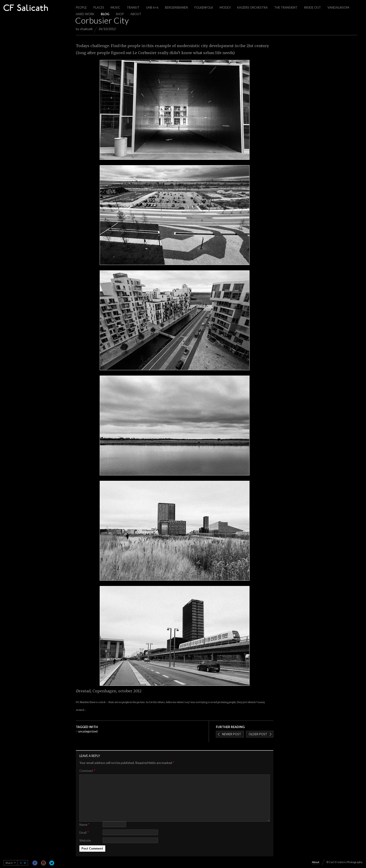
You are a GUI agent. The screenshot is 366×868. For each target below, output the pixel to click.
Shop (120, 14)
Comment (87, 771)
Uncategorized (87, 731)
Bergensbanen (176, 7)
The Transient (286, 7)
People (81, 7)
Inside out (312, 7)
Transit (133, 7)
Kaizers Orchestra (252, 7)
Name (84, 824)
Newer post (232, 734)
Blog (105, 14)
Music (115, 7)
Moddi (225, 7)
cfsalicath (86, 29)
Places (99, 7)
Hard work (85, 14)
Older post (258, 734)
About (136, 14)
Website (85, 840)
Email (84, 832)
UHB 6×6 (152, 7)
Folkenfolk (204, 7)
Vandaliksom (338, 7)
